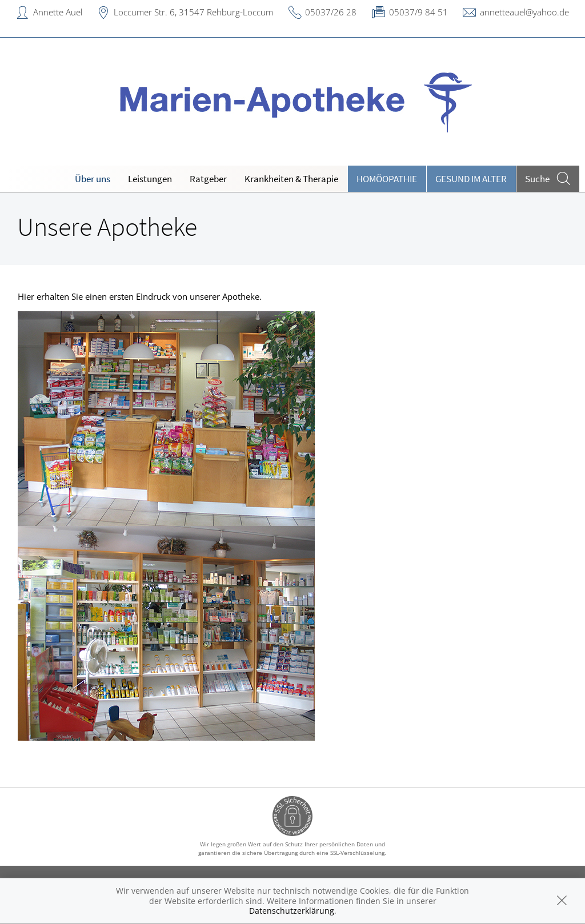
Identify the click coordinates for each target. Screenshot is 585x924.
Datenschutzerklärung (292, 911)
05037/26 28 (331, 12)
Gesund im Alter (471, 179)
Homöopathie (387, 179)
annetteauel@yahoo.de (524, 12)
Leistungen (150, 179)
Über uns (93, 179)
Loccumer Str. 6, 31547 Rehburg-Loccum (193, 12)
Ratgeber (208, 179)
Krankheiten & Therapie (291, 179)
